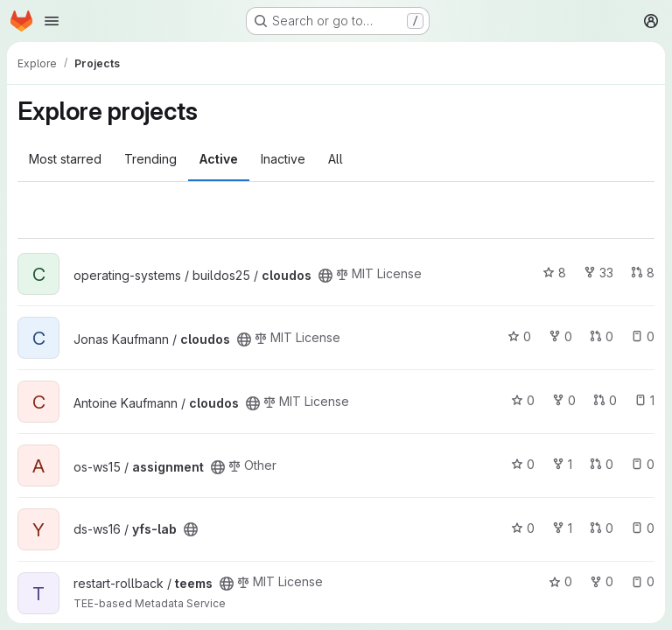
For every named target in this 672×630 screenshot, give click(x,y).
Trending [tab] (150, 159)
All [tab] (336, 159)
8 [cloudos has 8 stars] (554, 273)
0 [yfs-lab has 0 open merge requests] (602, 528)
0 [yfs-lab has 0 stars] (523, 528)
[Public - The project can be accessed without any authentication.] (325, 276)
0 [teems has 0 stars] (560, 581)
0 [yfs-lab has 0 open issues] (643, 528)
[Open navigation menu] (52, 21)
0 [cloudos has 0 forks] (560, 336)
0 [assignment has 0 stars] (523, 464)
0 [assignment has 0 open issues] (643, 464)
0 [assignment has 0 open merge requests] (602, 464)
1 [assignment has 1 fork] (562, 464)
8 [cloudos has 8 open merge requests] (643, 273)
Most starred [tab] (65, 159)
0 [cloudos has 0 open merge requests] (602, 336)
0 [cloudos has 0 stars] (519, 336)
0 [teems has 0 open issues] (643, 581)
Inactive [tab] (283, 159)
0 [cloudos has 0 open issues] (643, 336)
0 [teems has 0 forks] (602, 581)
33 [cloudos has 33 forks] (598, 273)
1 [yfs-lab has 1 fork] (562, 528)
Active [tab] (219, 159)
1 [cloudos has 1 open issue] (644, 400)
